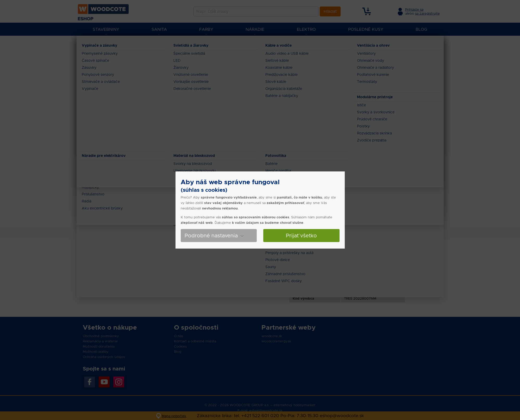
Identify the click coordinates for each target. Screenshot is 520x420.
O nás (178, 336)
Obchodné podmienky (101, 336)
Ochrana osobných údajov (104, 357)
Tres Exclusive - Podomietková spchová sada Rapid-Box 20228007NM (254, 44)
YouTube (104, 382)
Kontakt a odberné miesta (195, 341)
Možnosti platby (96, 352)
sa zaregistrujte (427, 13)
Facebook (90, 382)
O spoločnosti (196, 327)
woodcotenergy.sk (276, 341)
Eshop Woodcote (102, 44)
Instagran (119, 382)
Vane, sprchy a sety (152, 44)
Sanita (126, 44)
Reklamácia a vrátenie (100, 341)
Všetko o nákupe (110, 327)
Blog (178, 352)
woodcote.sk (272, 336)
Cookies (180, 346)
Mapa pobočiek (174, 416)
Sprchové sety (184, 44)
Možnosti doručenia (99, 346)
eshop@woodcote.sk (266, 410)
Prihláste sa (414, 10)
